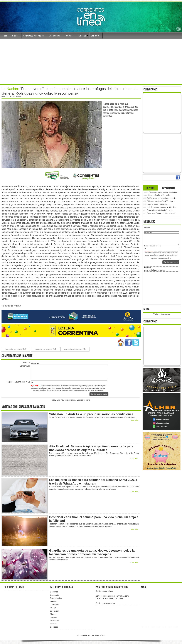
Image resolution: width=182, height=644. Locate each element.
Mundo (53, 614)
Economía (55, 595)
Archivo (15, 35)
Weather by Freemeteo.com (162, 314)
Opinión (53, 617)
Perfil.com (54, 621)
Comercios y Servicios (34, 35)
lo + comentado (168, 188)
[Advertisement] (91, 61)
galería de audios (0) (75, 349)
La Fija (53, 608)
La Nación (55, 611)
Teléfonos (69, 35)
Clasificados (54, 35)
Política (53, 624)
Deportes (54, 592)
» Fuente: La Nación (11, 306)
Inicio (4, 35)
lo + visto (150, 188)
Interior (53, 601)
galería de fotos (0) (16, 349)
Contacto (95, 35)
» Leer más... (135, 420)
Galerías (82, 35)
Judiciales (54, 605)
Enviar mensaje (171, 262)
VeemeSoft (100, 635)
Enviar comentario (99, 394)
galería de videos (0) (45, 349)
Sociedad (54, 627)
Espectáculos (56, 598)
